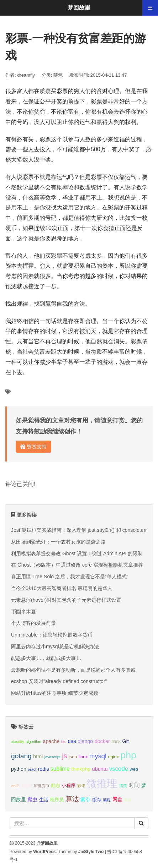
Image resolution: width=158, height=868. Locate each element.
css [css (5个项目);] (72, 741)
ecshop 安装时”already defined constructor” (59, 681)
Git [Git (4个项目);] (126, 741)
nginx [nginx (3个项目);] (114, 757)
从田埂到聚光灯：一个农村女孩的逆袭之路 (58, 542)
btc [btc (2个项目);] (64, 742)
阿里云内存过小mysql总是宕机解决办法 (55, 646)
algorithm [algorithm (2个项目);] (33, 742)
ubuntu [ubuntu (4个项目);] (100, 769)
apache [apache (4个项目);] (51, 741)
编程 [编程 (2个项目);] (107, 800)
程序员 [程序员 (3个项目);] (57, 800)
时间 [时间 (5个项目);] (134, 785)
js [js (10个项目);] (64, 756)
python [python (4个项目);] (19, 769)
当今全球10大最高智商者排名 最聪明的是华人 (62, 588)
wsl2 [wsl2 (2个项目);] (15, 786)
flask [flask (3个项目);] (116, 742)
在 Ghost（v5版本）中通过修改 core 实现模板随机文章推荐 (77, 565)
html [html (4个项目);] (38, 757)
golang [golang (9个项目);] (21, 756)
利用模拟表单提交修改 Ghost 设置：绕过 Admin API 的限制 (77, 553)
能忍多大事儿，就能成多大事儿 (46, 658)
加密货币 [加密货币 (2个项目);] (41, 786)
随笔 (58, 75)
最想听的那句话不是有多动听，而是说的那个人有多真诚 (73, 670)
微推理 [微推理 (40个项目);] (102, 783)
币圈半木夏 (23, 612)
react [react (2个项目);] (32, 769)
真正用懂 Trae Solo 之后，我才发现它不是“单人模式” (70, 577)
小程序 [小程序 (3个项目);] (69, 786)
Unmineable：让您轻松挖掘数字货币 (52, 635)
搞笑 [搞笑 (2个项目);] (123, 786)
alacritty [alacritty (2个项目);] (18, 742)
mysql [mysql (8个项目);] (98, 756)
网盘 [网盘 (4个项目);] (117, 799)
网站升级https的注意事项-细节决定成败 (55, 693)
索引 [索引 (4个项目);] (85, 799)
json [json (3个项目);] (73, 757)
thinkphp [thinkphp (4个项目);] (81, 769)
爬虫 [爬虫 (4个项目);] (32, 799)
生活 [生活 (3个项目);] (44, 800)
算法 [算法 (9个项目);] (72, 799)
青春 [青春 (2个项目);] (128, 800)
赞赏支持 (33, 447)
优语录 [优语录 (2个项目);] (26, 786)
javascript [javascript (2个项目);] (52, 757)
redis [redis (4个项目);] (44, 769)
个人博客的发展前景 (33, 623)
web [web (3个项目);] (134, 769)
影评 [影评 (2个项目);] (81, 786)
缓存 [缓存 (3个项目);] (97, 800)
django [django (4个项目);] (85, 741)
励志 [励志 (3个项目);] (56, 786)
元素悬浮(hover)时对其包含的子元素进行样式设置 (66, 600)
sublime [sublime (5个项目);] (60, 769)
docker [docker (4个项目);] (102, 741)
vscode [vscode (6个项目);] (119, 769)
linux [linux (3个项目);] (83, 757)
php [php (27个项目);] (128, 755)
